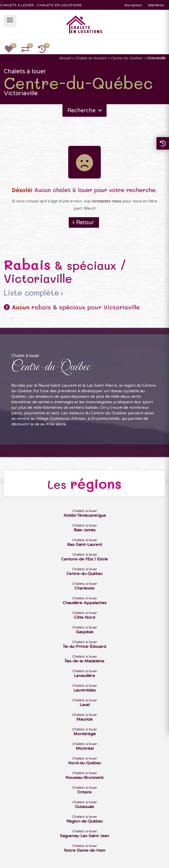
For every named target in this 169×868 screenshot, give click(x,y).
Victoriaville (156, 58)
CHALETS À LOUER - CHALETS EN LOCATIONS (41, 5)
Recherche (85, 110)
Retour (85, 222)
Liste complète (31, 293)
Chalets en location (91, 58)
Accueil (65, 58)
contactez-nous (107, 201)
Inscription (133, 5)
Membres (156, 5)
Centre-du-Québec (127, 58)
